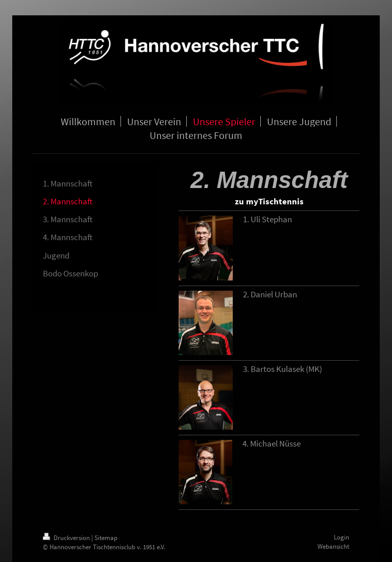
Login (341, 537)
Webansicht (333, 546)
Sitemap (106, 538)
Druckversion (67, 538)
